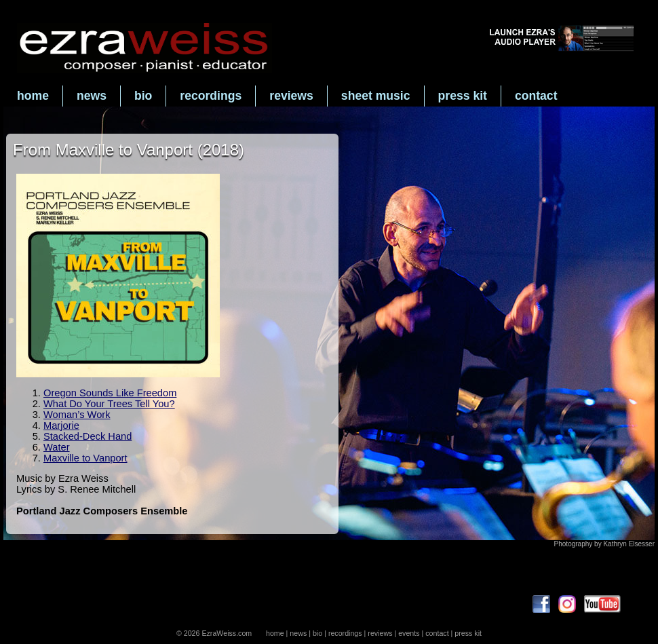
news (92, 96)
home (33, 96)
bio (143, 96)
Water (57, 447)
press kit (463, 96)
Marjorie (61, 425)
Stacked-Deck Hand (88, 436)
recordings (211, 96)
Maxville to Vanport (85, 458)
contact (536, 96)
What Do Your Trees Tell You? (109, 404)
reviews (291, 96)
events (409, 633)
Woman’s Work (77, 415)
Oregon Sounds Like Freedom (110, 393)
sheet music (376, 96)
